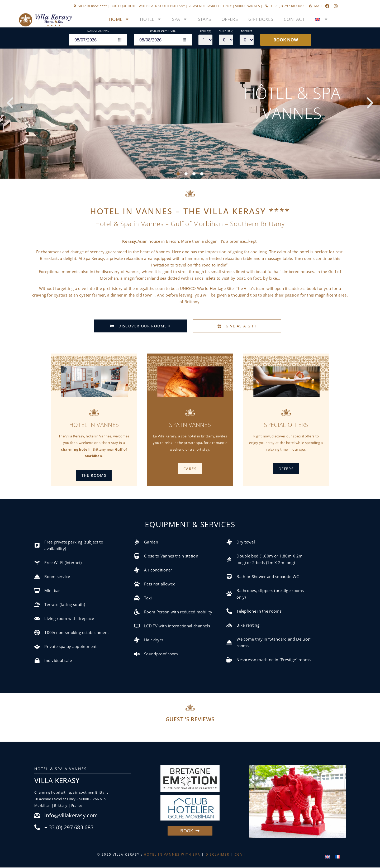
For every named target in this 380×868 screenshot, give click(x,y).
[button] (10, 103)
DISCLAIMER (218, 855)
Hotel (151, 19)
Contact (294, 19)
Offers (230, 19)
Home (119, 19)
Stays (205, 19)
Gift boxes (261, 19)
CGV (239, 855)
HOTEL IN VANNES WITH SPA (172, 855)
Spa (180, 19)
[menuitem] (322, 19)
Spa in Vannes (190, 425)
